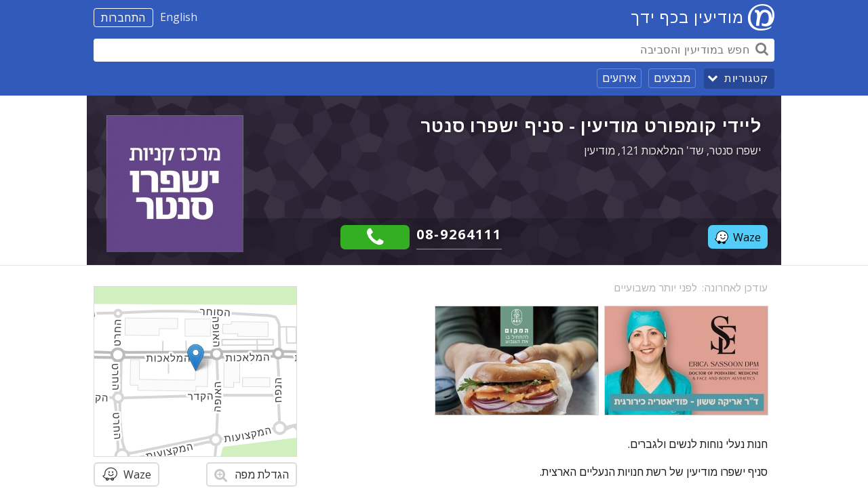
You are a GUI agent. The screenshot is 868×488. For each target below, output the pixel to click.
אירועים (619, 78)
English (179, 17)
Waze (738, 237)
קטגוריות (746, 78)
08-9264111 (459, 234)
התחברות (123, 18)
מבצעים (672, 78)
